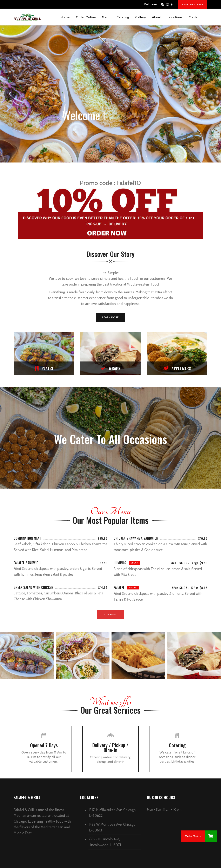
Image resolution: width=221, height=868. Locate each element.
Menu (106, 17)
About (157, 17)
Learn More (110, 317)
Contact (195, 17)
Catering (123, 17)
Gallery (140, 17)
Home (65, 17)
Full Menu (111, 614)
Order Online (86, 17)
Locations (175, 17)
